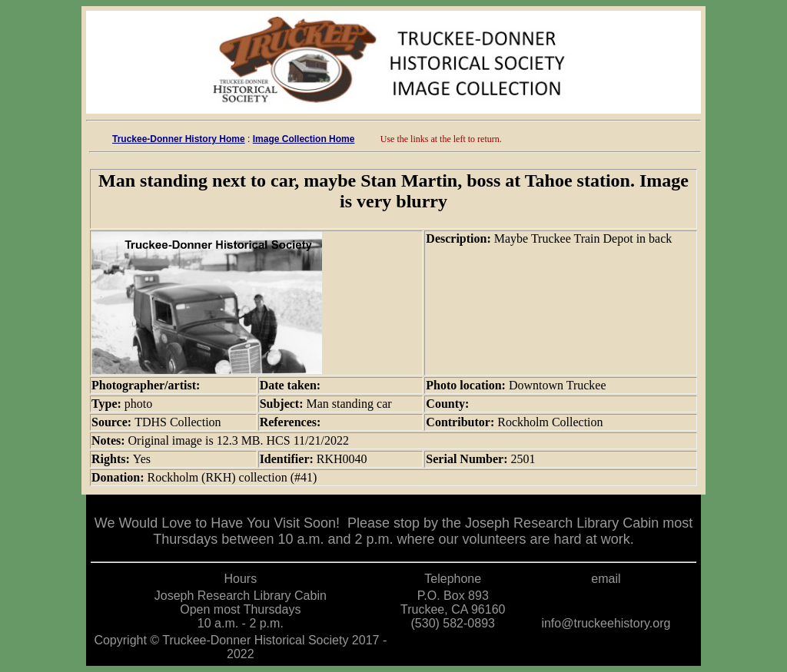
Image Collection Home (304, 139)
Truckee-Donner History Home (179, 139)
